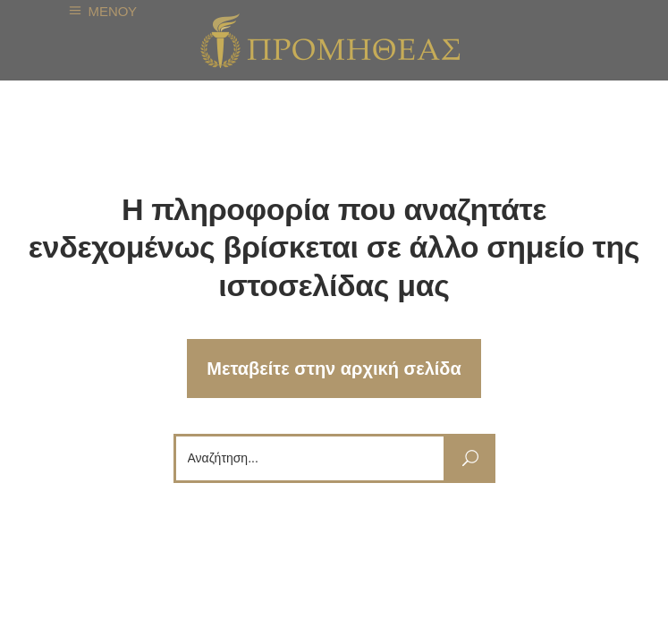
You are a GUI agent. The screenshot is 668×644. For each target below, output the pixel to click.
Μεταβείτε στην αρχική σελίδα (334, 369)
